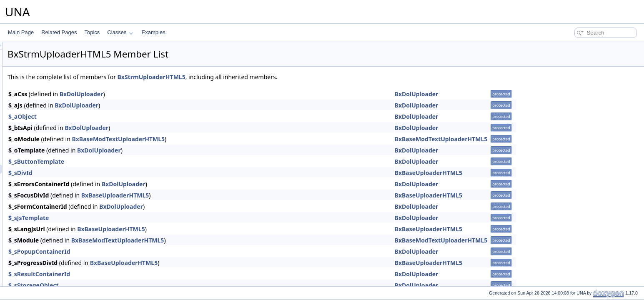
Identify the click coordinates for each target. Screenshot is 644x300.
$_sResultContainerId (143, 274)
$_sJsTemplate (133, 218)
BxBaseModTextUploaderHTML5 (222, 139)
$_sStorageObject (138, 285)
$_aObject (127, 116)
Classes (120, 32)
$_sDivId (125, 173)
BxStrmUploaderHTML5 (256, 77)
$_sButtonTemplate (140, 161)
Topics (92, 32)
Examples (154, 32)
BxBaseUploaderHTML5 (533, 173)
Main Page (21, 32)
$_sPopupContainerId (144, 251)
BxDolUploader (186, 94)
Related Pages (59, 32)
